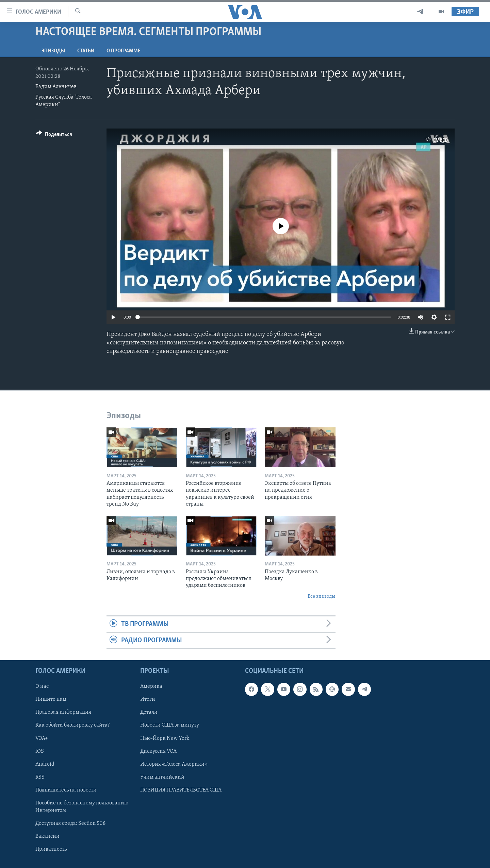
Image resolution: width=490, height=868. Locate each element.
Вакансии (47, 836)
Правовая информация (63, 712)
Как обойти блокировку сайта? (72, 725)
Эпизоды (53, 51)
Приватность (51, 849)
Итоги (148, 699)
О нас (42, 686)
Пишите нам (51, 699)
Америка (151, 686)
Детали (149, 712)
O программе (124, 51)
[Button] (54, 135)
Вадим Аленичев (56, 87)
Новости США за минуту (170, 725)
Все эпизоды (322, 597)
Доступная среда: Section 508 (71, 823)
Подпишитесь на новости (66, 790)
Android (45, 764)
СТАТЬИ (86, 51)
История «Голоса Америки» (174, 764)
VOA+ (42, 738)
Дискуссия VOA (158, 751)
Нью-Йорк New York (165, 738)
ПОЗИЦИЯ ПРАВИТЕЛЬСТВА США (181, 790)
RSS (40, 777)
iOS (40, 751)
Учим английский (162, 777)
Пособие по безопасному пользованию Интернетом (82, 807)
